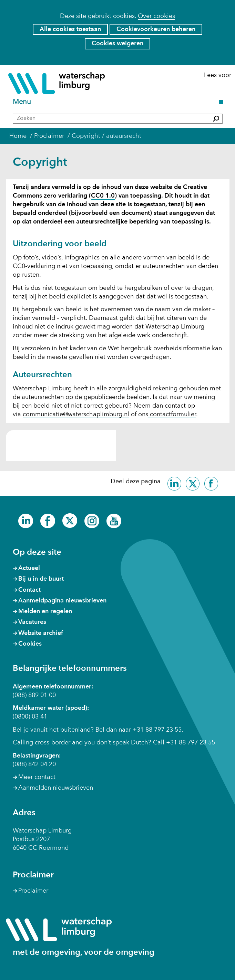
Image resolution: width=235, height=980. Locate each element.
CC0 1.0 (103, 196)
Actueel (29, 568)
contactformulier (172, 415)
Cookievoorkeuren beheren (156, 29)
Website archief (41, 633)
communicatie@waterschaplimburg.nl (76, 415)
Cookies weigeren (118, 44)
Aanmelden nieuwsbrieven (56, 788)
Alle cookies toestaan (70, 29)
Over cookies (156, 16)
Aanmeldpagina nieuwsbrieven (62, 601)
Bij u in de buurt (41, 579)
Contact (29, 590)
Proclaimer (33, 891)
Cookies (30, 644)
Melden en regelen (45, 611)
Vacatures (32, 622)
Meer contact (37, 777)
